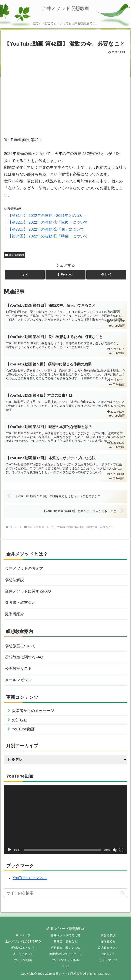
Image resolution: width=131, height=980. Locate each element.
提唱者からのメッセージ (65, 954)
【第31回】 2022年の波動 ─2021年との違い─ (47, 216)
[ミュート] (115, 850)
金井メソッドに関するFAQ (28, 591)
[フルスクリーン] (121, 850)
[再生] (10, 850)
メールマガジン (18, 680)
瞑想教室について (20, 646)
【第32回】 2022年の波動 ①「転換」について (48, 222)
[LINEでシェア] (106, 275)
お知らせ (108, 954)
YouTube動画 (15, 255)
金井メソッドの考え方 (24, 569)
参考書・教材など (20, 602)
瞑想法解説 (14, 580)
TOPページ (23, 935)
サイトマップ (108, 960)
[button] (123, 893)
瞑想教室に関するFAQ (24, 657)
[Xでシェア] (25, 275)
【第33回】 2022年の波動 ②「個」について (46, 229)
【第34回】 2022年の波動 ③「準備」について (48, 236)
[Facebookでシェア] (65, 275)
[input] (65, 893)
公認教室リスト (18, 668)
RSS (66, 966)
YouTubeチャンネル (30, 878)
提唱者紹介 (14, 614)
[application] (65, 819)
